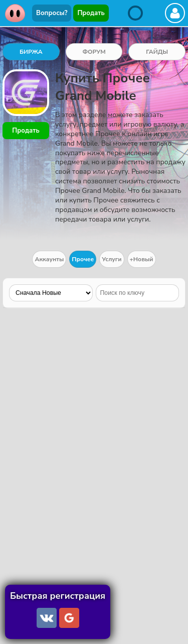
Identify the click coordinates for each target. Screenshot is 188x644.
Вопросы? (52, 13)
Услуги (112, 259)
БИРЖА (31, 52)
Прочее (83, 259)
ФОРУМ (94, 52)
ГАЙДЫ (157, 52)
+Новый (142, 259)
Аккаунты (49, 259)
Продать (91, 13)
